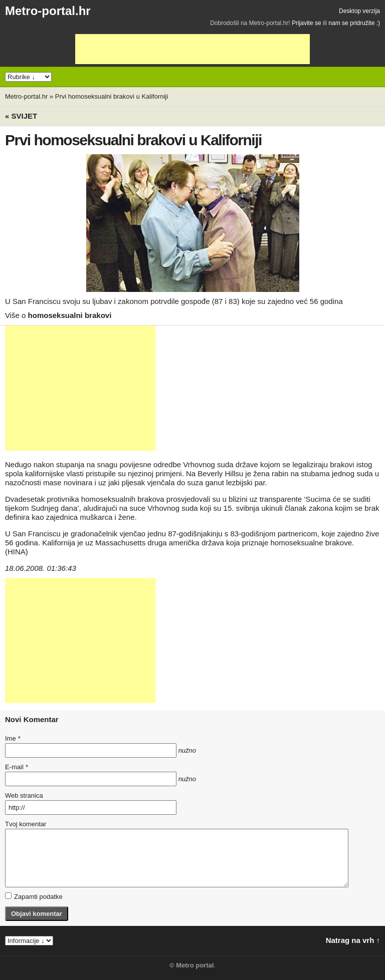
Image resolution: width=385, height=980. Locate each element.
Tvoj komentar (26, 824)
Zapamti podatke (34, 896)
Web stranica (24, 795)
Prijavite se (307, 23)
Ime (13, 738)
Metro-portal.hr (48, 11)
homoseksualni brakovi (70, 315)
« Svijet (21, 116)
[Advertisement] (192, 49)
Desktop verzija (359, 11)
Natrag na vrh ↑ (353, 940)
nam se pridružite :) (354, 23)
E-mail (17, 767)
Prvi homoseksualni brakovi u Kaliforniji (112, 96)
